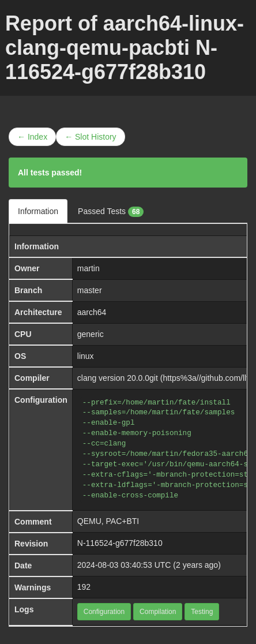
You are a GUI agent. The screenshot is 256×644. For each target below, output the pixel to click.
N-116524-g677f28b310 (120, 543)
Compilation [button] (158, 612)
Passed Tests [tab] (111, 212)
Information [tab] (38, 211)
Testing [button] (202, 612)
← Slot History (90, 137)
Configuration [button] (104, 612)
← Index (32, 137)
